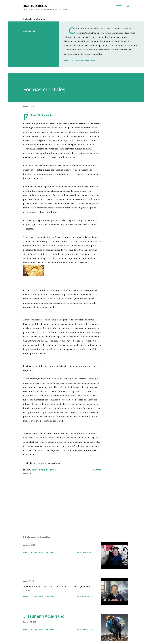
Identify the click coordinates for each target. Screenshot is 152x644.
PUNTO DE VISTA (50, 470)
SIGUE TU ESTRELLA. (35, 6)
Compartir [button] (69, 60)
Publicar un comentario (85, 60)
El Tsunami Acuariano (44, 616)
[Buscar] (119, 6)
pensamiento (38, 470)
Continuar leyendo (85, 552)
